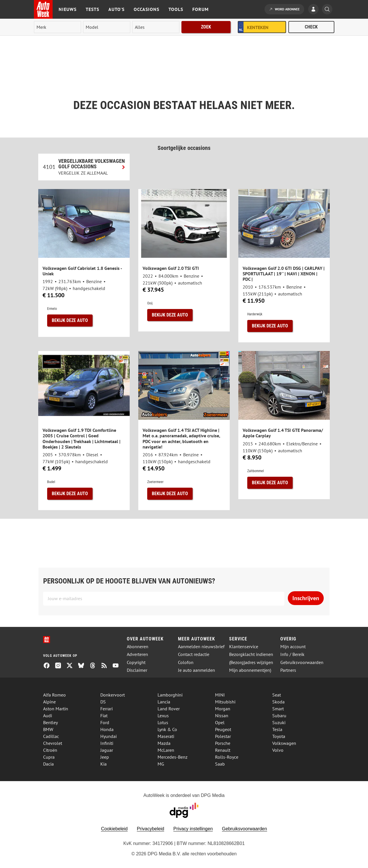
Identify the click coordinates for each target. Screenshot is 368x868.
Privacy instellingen (193, 829)
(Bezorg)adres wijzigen (251, 662)
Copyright (136, 662)
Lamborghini (170, 695)
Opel (220, 722)
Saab (220, 764)
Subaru (279, 716)
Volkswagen (284, 743)
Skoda (278, 702)
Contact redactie (194, 654)
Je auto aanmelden (197, 670)
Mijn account (293, 647)
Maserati (166, 736)
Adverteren (137, 654)
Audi (48, 716)
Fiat (104, 716)
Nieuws (68, 9)
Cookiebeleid (114, 829)
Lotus (163, 722)
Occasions (146, 9)
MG (161, 764)
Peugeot (223, 729)
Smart (278, 709)
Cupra (49, 757)
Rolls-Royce (227, 757)
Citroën (50, 750)
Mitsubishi (225, 702)
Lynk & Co (167, 729)
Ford (105, 722)
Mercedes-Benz (172, 757)
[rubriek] (156, 27)
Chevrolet (53, 743)
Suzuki (279, 722)
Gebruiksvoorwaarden (302, 662)
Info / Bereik (292, 654)
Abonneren (138, 647)
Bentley (50, 722)
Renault (223, 750)
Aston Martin (56, 709)
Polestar (223, 736)
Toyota (279, 736)
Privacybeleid (151, 829)
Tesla (277, 729)
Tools (176, 9)
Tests (92, 9)
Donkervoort (113, 695)
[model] (107, 27)
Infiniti (107, 743)
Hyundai (109, 736)
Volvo (278, 750)
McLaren (166, 750)
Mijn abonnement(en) (250, 670)
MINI (220, 695)
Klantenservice (244, 647)
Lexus (163, 716)
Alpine (49, 702)
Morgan (223, 709)
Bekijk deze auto (70, 320)
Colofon (186, 662)
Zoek (206, 27)
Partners (288, 670)
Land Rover (169, 709)
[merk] (57, 27)
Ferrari (107, 709)
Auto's (116, 9)
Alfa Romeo (54, 695)
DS (103, 702)
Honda (107, 729)
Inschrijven (306, 598)
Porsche (223, 743)
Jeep (105, 757)
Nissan (222, 716)
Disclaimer (137, 670)
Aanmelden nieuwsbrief (201, 647)
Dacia (48, 764)
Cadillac (51, 736)
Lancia (164, 702)
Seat (277, 695)
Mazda (164, 743)
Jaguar (107, 750)
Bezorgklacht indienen (251, 654)
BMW (48, 729)
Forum (201, 9)
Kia (103, 764)
